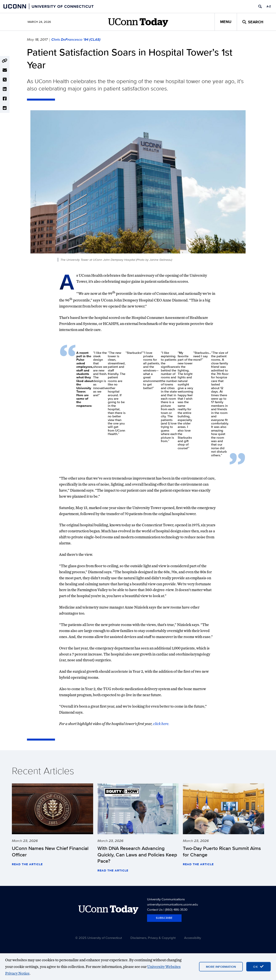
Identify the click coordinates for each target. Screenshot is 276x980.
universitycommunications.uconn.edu (172, 904)
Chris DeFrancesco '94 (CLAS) (76, 39)
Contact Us (155, 909)
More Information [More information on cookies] (221, 967)
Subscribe (164, 918)
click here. (161, 724)
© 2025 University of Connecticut (99, 938)
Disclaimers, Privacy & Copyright (153, 938)
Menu (226, 22)
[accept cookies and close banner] (259, 967)
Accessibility (193, 938)
